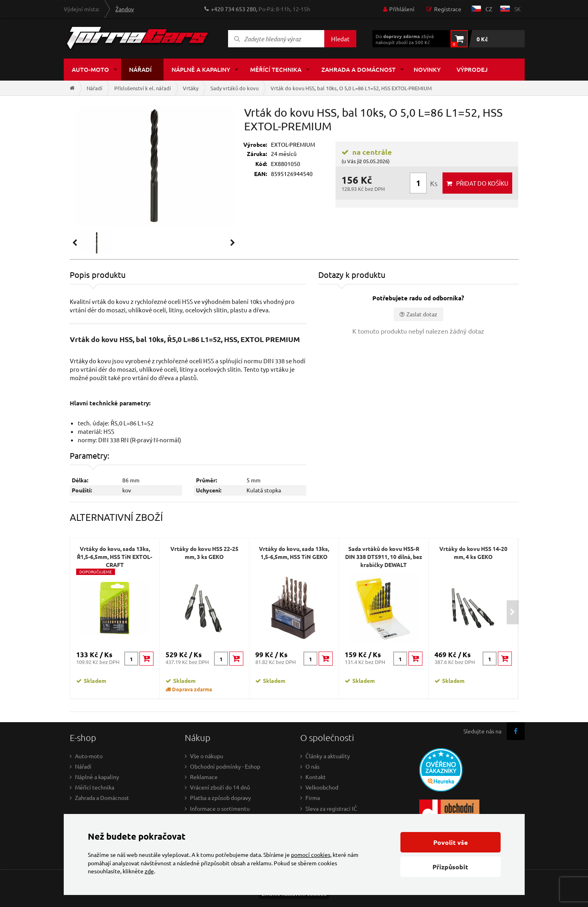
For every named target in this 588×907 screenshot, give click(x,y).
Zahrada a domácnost (359, 69)
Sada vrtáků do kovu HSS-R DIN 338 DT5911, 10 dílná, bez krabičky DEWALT (384, 557)
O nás (312, 766)
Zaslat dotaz (422, 314)
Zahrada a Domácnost (102, 798)
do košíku (482, 183)
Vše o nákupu (207, 756)
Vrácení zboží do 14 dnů (220, 787)
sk (517, 9)
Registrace (448, 9)
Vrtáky (191, 88)
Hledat (340, 39)
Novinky (427, 69)
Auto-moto (90, 69)
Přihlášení (402, 9)
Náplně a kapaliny (201, 69)
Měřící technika (276, 69)
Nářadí (140, 69)
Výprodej (472, 69)
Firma (313, 798)
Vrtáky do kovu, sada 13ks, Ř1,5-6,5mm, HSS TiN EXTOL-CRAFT (115, 557)
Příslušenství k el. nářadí (142, 88)
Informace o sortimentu (220, 808)
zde (149, 871)
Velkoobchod (322, 787)
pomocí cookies (311, 854)
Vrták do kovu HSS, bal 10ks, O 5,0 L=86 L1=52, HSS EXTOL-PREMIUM (351, 88)
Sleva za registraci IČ (331, 808)
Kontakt (316, 777)
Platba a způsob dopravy (220, 798)
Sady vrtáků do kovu (234, 88)
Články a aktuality (328, 756)
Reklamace (204, 777)
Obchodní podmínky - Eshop (225, 766)
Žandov (125, 9)
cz (489, 9)
